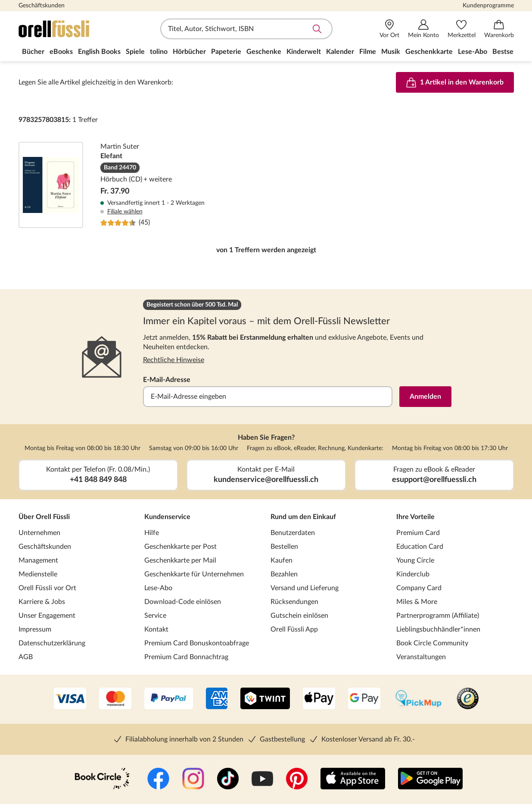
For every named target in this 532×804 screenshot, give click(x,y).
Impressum (35, 629)
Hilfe (152, 533)
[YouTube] (262, 779)
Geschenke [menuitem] (264, 52)
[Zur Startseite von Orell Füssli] (68, 29)
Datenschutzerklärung (52, 643)
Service (155, 616)
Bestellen (284, 547)
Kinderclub (413, 574)
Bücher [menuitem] (33, 52)
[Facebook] (158, 779)
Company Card (419, 588)
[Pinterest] (297, 779)
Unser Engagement (47, 616)
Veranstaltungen (421, 657)
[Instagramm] (193, 779)
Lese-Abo (158, 588)
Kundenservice (167, 517)
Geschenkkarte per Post (180, 547)
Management (38, 560)
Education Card (420, 547)
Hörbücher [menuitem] (189, 52)
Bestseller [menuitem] (508, 52)
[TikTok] (228, 779)
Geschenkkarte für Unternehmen (194, 574)
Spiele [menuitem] (135, 52)
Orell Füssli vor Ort (47, 588)
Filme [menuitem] (368, 52)
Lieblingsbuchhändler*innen (438, 629)
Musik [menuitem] (391, 52)
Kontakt (156, 629)
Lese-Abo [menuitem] (473, 52)
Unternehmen (39, 533)
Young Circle (415, 560)
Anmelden (425, 397)
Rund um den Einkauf (303, 517)
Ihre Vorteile (415, 517)
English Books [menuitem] (99, 52)
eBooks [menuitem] (61, 52)
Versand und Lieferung (305, 588)
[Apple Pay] (319, 699)
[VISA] (70, 699)
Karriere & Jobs (42, 602)
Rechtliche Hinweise (174, 360)
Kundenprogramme (488, 6)
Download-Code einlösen (183, 602)
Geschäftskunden (42, 6)
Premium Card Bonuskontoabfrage (197, 643)
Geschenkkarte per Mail (180, 560)
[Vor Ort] (389, 29)
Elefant (266, 185)
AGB (26, 657)
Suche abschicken (317, 29)
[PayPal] (169, 699)
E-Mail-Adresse (167, 380)
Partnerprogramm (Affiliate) (438, 616)
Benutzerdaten (293, 533)
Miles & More (417, 602)
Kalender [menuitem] (340, 52)
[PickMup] (418, 699)
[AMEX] (217, 699)
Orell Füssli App (294, 629)
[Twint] (265, 699)
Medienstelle (38, 574)
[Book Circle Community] (102, 779)
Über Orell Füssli (44, 517)
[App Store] (353, 779)
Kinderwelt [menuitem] (304, 52)
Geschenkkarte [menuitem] (429, 52)
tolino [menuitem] (159, 52)
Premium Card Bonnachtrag (186, 657)
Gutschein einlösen (299, 616)
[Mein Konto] (423, 29)
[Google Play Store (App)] (430, 779)
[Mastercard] (115, 699)
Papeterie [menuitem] (226, 52)
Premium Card (418, 533)
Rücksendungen (294, 602)
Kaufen (282, 560)
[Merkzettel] (462, 29)
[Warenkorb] (499, 29)
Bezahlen (284, 574)
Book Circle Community (432, 643)
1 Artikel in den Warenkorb (455, 82)
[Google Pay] (364, 699)
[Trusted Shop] (468, 699)
